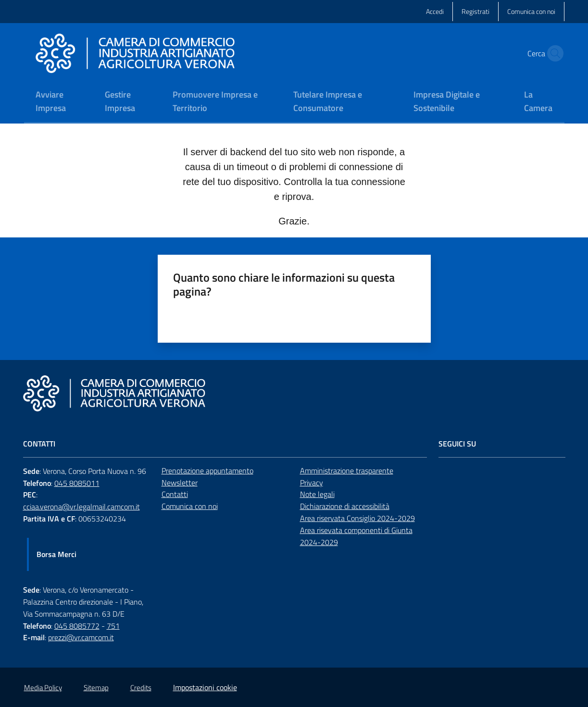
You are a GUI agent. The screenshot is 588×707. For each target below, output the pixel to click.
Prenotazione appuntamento (207, 471)
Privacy (312, 483)
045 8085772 (77, 626)
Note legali (317, 494)
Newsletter (180, 483)
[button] (553, 53)
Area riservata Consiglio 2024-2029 (357, 518)
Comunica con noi (190, 506)
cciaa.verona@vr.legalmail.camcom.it (81, 507)
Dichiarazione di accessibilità (345, 506)
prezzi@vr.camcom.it (81, 637)
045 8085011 (77, 483)
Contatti (175, 494)
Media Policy (43, 688)
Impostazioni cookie (205, 687)
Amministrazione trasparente (347, 471)
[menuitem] (59, 102)
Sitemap (96, 688)
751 (113, 626)
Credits (141, 688)
